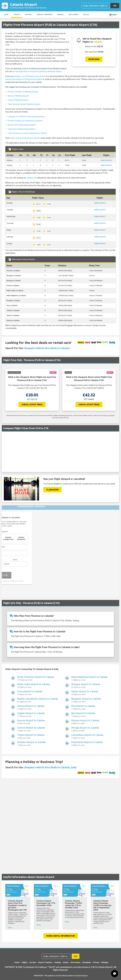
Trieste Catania (13, 309)
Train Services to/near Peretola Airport (24, 104)
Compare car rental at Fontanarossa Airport (27, 116)
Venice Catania (13, 314)
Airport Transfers (44, 15)
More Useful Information (61, 934)
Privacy (96, 961)
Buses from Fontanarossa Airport (22, 124)
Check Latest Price (32, 403)
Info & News (73, 15)
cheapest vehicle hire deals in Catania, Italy (50, 766)
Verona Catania (13, 319)
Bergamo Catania (14, 274)
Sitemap (105, 961)
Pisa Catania (12, 304)
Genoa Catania (13, 284)
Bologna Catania (14, 279)
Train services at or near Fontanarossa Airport (28, 132)
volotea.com (32, 177)
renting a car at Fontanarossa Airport (30, 76)
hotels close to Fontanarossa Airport (25, 137)
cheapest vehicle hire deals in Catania (47, 347)
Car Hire (28, 15)
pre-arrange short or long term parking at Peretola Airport (37, 71)
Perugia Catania (13, 299)
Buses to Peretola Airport (19, 95)
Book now (94, 59)
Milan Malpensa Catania (16, 294)
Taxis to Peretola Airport (18, 99)
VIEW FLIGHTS (106, 159)
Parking (60, 15)
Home (6, 15)
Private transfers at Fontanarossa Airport (26, 120)
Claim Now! (52, 488)
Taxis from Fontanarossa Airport (22, 128)
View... (11, 926)
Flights (17, 15)
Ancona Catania (13, 269)
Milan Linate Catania (15, 289)
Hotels (86, 15)
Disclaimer (87, 961)
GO (115, 6)
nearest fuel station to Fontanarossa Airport (24, 79)
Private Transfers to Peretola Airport (23, 91)
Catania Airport (28, 6)
